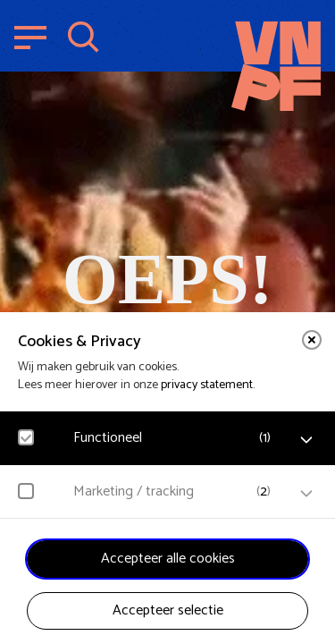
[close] (312, 340)
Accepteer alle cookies (168, 559)
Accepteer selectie (168, 610)
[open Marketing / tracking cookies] (306, 494)
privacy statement (207, 385)
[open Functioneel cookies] (306, 440)
